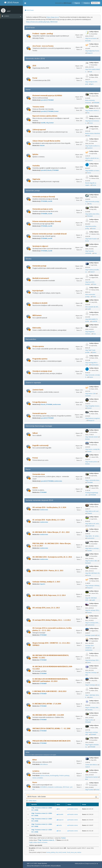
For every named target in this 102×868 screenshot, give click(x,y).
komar (56, 111)
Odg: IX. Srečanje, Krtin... (92, 708)
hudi (91, 72)
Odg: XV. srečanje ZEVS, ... (93, 623)
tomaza (89, 613)
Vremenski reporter (39, 413)
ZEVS (34, 66)
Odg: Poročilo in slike (91, 561)
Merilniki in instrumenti (41, 278)
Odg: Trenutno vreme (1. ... (93, 111)
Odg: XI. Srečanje (90, 685)
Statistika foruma (34, 835)
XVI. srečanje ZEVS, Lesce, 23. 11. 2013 (46, 608)
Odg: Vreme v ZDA (90, 394)
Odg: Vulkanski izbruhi (91, 437)
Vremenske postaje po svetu (43, 209)
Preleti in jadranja (64, 776)
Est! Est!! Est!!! (91, 526)
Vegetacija (36, 179)
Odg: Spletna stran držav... (93, 214)
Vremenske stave (39, 474)
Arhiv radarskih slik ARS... (92, 307)
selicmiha (90, 710)
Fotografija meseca (40, 402)
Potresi (35, 458)
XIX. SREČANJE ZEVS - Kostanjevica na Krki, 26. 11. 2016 (52, 557)
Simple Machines (42, 864)
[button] (25, 3)
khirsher (89, 408)
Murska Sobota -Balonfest (93, 133)
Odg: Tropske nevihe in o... (93, 146)
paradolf (44, 100)
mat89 (43, 123)
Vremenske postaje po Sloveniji (44, 197)
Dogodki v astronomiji (40, 445)
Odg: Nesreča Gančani (91, 777)
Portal (35, 78)
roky (47, 123)
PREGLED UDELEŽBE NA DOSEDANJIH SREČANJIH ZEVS (51, 741)
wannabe (88, 396)
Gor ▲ (96, 863)
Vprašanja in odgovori (40, 246)
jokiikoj (53, 852)
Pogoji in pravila (90, 863)
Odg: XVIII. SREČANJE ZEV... (93, 573)
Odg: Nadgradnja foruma (92, 51)
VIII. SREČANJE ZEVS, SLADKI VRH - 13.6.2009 (48, 715)
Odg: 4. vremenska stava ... (93, 480)
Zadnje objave (31, 801)
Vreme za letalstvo (38, 778)
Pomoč (83, 863)
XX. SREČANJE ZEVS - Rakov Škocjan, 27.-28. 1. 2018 (51, 532)
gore (92, 84)
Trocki (59, 831)
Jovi (98, 635)
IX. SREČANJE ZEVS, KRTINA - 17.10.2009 (47, 704)
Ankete (35, 488)
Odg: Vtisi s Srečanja (91, 673)
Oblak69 (90, 513)
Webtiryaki (78, 863)
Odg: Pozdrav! (89, 790)
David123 (90, 148)
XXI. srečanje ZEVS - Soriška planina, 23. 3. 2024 (49, 507)
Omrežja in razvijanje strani (42, 371)
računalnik (60, 814)
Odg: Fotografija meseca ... (93, 406)
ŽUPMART (94, 734)
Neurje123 (91, 421)
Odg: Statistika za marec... (93, 171)
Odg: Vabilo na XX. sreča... (92, 524)
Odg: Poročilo (89, 720)
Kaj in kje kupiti (38, 291)
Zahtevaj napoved (39, 130)
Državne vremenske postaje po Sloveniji (47, 221)
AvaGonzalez (95, 365)
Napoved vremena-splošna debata (45, 116)
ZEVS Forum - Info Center (37, 797)
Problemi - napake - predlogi (43, 34)
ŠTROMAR (50, 100)
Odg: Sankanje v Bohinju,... (93, 586)
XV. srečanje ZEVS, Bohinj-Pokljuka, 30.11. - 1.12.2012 (52, 620)
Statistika (36, 166)
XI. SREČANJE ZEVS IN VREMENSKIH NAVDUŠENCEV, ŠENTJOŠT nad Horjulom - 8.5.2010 (50, 680)
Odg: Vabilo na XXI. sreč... (92, 511)
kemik (64, 852)
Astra (87, 675)
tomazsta (88, 41)
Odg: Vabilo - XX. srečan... (92, 536)
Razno (35, 782)
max (95, 253)
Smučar (89, 451)
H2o (88, 113)
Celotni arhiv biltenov (91, 765)
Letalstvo (36, 771)
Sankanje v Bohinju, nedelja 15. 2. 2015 (46, 582)
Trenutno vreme (38, 107)
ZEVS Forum (11, 2)
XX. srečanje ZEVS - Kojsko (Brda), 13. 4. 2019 (49, 520)
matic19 (92, 272)
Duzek (89, 575)
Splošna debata (45, 776)
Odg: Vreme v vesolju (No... (93, 449)
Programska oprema (40, 359)
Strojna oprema (38, 346)
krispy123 (90, 53)
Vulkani (35, 433)
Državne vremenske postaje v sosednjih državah (50, 234)
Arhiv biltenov (44, 764)
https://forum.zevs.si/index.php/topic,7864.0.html (42, 22)
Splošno (35, 154)
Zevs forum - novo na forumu (43, 46)
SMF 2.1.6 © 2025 (32, 864)
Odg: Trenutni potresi (91, 462)
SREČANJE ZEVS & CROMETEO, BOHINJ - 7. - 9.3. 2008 (51, 728)
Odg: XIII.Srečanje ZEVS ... (92, 660)
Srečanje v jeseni (90, 635)
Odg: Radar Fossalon (91, 239)
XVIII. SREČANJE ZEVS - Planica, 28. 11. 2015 (48, 571)
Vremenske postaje (39, 266)
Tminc (95, 284)
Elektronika (37, 328)
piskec (94, 352)
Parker (64, 838)
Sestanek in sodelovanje (55, 787)
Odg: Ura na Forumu (91, 38)
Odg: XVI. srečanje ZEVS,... (93, 610)
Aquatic (43, 584)
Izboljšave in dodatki (40, 303)
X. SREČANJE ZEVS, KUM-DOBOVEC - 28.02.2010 (49, 691)
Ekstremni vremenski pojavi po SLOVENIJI (47, 96)
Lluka (89, 136)
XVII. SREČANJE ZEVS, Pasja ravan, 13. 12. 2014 (49, 595)
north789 (95, 321)
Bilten (35, 760)
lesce (72, 852)
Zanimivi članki (38, 390)
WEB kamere (37, 315)
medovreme (57, 404)
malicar (79, 852)
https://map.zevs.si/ (53, 17)
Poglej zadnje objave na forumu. (38, 842)
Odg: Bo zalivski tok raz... (92, 158)
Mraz (87, 779)
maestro (89, 551)
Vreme (89, 173)
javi (75, 852)
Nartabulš (88, 563)
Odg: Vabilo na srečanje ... (93, 548)
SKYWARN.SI (44, 787)
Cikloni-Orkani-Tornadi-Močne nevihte (46, 141)
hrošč (60, 852)
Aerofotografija (54, 776)
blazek (42, 145)
